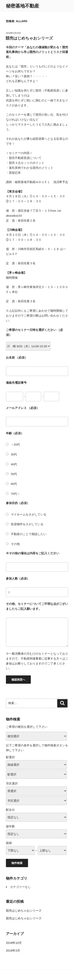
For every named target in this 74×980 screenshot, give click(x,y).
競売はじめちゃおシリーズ (29, 38)
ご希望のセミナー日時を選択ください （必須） (34, 332)
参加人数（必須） (18, 578)
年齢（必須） (15, 433)
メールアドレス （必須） (23, 408)
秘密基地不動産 (22, 6)
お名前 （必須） (17, 357)
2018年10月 (14, 943)
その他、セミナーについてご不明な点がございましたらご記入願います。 (37, 606)
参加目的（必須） (18, 503)
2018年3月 (13, 950)
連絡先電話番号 (16, 383)
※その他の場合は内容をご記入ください (33, 553)
